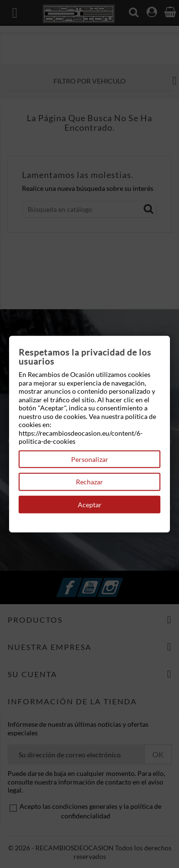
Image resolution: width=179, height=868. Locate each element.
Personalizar (90, 459)
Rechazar (89, 482)
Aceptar (90, 504)
